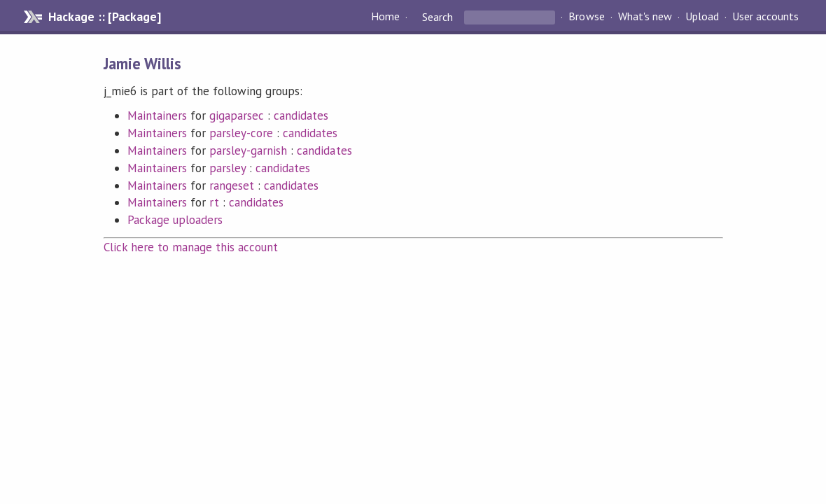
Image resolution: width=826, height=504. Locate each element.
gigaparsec (237, 115)
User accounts (765, 17)
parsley (227, 168)
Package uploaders (175, 220)
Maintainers (157, 115)
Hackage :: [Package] (104, 17)
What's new (645, 17)
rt (214, 202)
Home (385, 17)
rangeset (232, 185)
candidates (301, 115)
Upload (702, 17)
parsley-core (241, 133)
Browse (586, 17)
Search (437, 17)
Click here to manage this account (191, 247)
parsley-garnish (248, 150)
